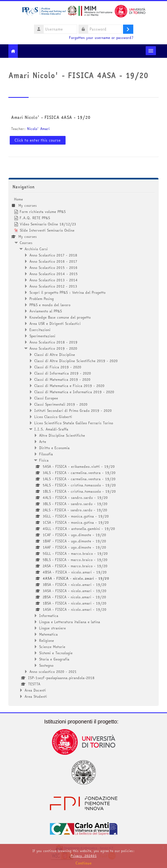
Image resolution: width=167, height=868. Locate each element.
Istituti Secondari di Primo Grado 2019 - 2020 (73, 410)
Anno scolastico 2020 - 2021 (53, 672)
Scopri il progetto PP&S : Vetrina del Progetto (67, 292)
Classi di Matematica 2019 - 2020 (62, 379)
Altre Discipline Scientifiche (62, 435)
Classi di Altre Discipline (55, 355)
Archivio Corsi (36, 249)
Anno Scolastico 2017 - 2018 (53, 255)
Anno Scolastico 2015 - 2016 (53, 268)
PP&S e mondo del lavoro (50, 305)
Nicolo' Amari (38, 129)
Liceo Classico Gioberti (53, 417)
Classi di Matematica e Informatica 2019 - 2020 (74, 392)
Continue (84, 863)
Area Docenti (35, 690)
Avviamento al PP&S (46, 311)
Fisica (44, 460)
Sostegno (46, 665)
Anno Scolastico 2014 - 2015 (54, 274)
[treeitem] (83, 448)
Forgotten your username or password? (101, 38)
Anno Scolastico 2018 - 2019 (53, 342)
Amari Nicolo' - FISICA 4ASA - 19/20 (51, 117)
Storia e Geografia (54, 659)
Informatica (49, 616)
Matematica (48, 634)
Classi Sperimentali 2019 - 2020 (61, 404)
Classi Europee (46, 398)
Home (18, 199)
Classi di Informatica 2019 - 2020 (63, 373)
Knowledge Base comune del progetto (60, 317)
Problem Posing (42, 299)
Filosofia (46, 454)
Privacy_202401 (84, 856)
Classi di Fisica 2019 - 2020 (58, 367)
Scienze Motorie (52, 647)
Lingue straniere (52, 628)
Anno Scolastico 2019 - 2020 (53, 348)
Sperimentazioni (42, 336)
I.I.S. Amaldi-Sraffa (51, 429)
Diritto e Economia (54, 448)
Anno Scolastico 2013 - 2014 (54, 280)
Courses (26, 243)
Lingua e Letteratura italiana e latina (70, 622)
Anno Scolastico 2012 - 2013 (53, 286)
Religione (47, 640)
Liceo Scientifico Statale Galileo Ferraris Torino (74, 423)
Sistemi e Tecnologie (56, 653)
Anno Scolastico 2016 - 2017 (53, 261)
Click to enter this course (38, 140)
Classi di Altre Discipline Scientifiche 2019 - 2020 (76, 361)
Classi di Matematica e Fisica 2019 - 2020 (69, 386)
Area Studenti (36, 696)
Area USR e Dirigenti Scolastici (55, 323)
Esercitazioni (40, 330)
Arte (43, 442)
